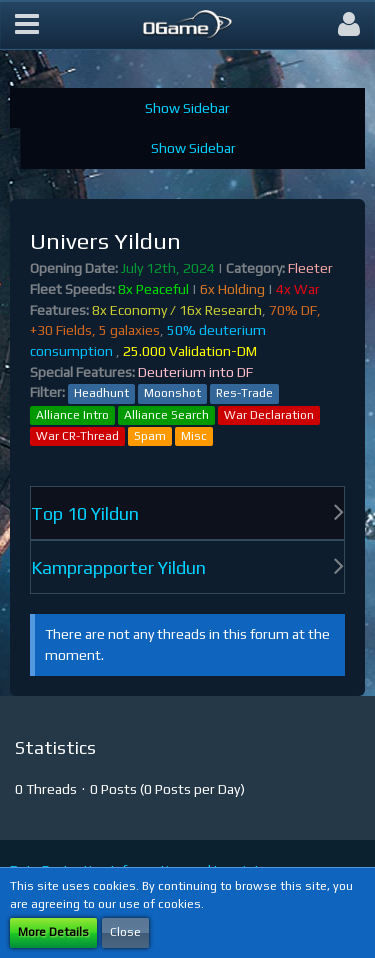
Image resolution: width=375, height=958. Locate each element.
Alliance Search (166, 415)
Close (125, 932)
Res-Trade (244, 393)
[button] (27, 25)
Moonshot (172, 393)
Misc (194, 436)
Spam (150, 436)
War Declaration (269, 415)
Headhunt (101, 393)
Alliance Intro (72, 415)
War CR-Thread (77, 436)
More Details (53, 932)
